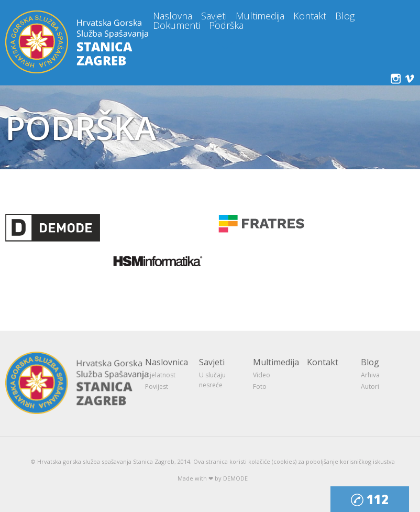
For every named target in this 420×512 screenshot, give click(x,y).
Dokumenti (176, 25)
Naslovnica (167, 362)
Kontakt (310, 16)
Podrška (226, 25)
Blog (345, 16)
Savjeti (214, 16)
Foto (260, 386)
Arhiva (370, 375)
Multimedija (260, 16)
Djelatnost (160, 375)
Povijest (157, 386)
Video (262, 375)
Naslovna (173, 16)
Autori (370, 386)
